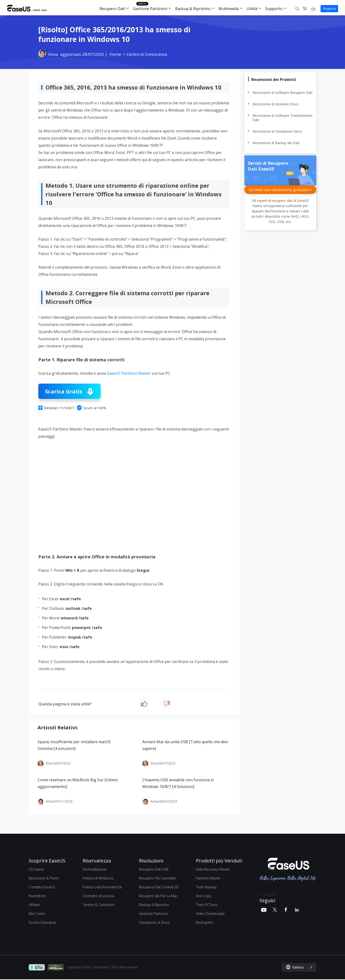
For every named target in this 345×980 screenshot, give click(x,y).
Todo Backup (206, 887)
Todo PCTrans (207, 905)
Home (115, 54)
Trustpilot (269, 895)
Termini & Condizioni (99, 905)
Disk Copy (204, 896)
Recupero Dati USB (154, 869)
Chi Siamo (37, 869)
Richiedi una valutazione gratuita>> (280, 190)
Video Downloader (210, 914)
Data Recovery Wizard (213, 869)
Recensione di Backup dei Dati (276, 143)
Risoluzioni (151, 861)
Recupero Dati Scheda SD (159, 887)
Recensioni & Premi (44, 878)
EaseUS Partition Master (129, 373)
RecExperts (205, 922)
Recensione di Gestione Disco (276, 104)
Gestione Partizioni (150, 9)
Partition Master (208, 878)
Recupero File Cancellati (157, 878)
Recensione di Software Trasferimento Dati (282, 118)
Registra (329, 8)
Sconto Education (43, 922)
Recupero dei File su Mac (158, 896)
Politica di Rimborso (98, 878)
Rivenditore (37, 896)
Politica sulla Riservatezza (102, 887)
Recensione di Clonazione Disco (277, 131)
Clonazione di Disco (154, 922)
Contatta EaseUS (42, 887)
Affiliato (34, 905)
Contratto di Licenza (98, 896)
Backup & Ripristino (193, 9)
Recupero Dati (112, 9)
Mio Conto (37, 914)
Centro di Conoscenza (147, 54)
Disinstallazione (95, 869)
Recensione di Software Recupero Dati (282, 93)
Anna (53, 54)
